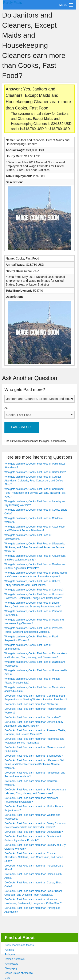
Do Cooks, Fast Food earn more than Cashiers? (31, 704)
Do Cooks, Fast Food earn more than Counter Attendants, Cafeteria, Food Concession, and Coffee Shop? (34, 857)
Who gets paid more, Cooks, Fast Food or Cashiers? (34, 590)
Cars (7, 978)
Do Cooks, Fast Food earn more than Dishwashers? (34, 832)
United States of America (19, 973)
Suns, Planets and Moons (19, 945)
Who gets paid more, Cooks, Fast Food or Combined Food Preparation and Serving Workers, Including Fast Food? (35, 493)
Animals (9, 950)
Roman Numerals (15, 959)
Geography (11, 968)
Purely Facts (13, 3)
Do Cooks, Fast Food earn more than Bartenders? (33, 717)
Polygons (10, 954)
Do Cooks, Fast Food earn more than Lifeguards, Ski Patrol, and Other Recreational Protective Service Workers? (34, 764)
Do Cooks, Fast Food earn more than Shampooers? (33, 756)
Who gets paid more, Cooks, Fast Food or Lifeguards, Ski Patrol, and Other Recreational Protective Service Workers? (34, 547)
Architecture (12, 964)
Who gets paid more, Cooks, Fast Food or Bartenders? (35, 472)
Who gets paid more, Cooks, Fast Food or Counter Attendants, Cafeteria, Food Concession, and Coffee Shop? (34, 481)
